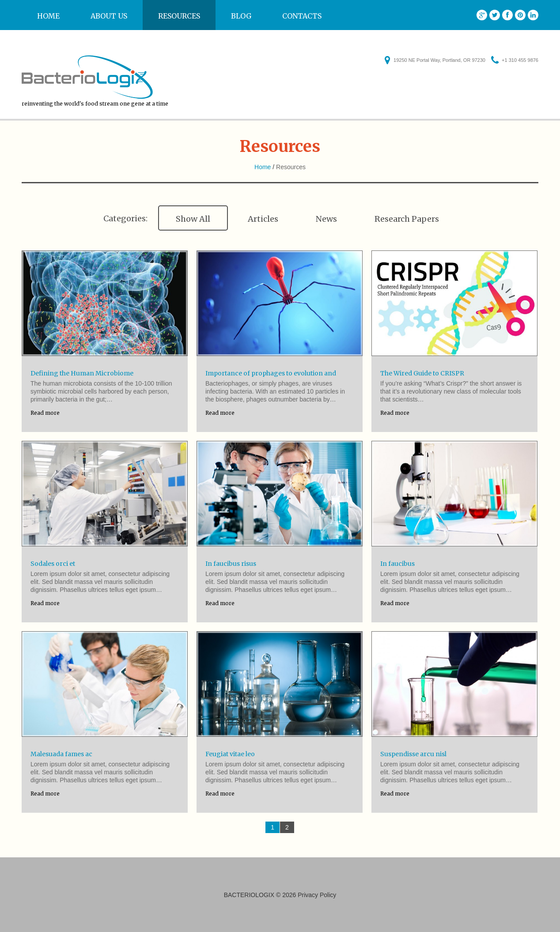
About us (109, 16)
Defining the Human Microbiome (82, 373)
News (326, 219)
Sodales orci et (53, 564)
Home (48, 16)
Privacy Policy (317, 895)
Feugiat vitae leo (230, 754)
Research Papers (407, 219)
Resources (179, 16)
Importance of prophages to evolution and (271, 373)
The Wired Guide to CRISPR (422, 373)
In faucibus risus (231, 564)
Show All (193, 219)
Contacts (302, 16)
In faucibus (397, 564)
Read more (45, 413)
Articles (263, 219)
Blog (241, 16)
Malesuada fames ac (61, 754)
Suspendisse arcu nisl (413, 754)
